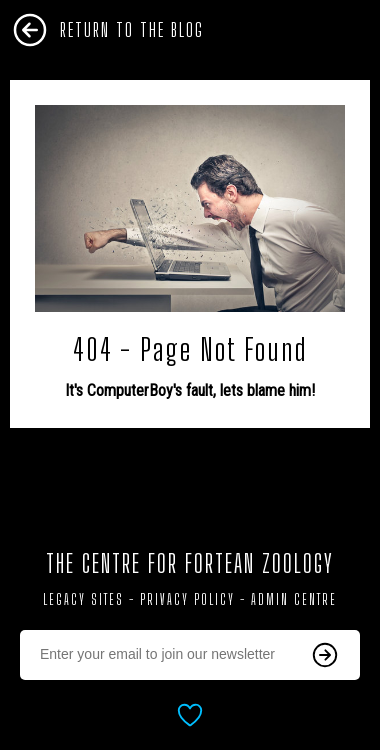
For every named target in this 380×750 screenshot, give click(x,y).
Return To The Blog (132, 30)
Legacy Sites (83, 599)
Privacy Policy (187, 599)
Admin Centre (294, 599)
